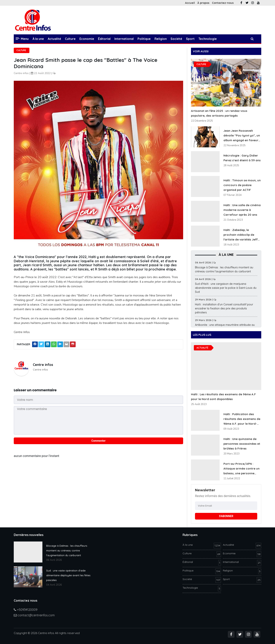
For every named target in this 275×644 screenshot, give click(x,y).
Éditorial (104, 39)
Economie (87, 39)
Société (176, 39)
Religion (161, 39)
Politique (144, 39)
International (124, 39)
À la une (38, 39)
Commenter (99, 441)
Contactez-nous (223, 3)
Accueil (190, 3)
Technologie (208, 39)
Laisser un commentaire (35, 390)
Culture (70, 39)
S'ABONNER (226, 516)
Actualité (54, 39)
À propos (203, 3)
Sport (190, 39)
